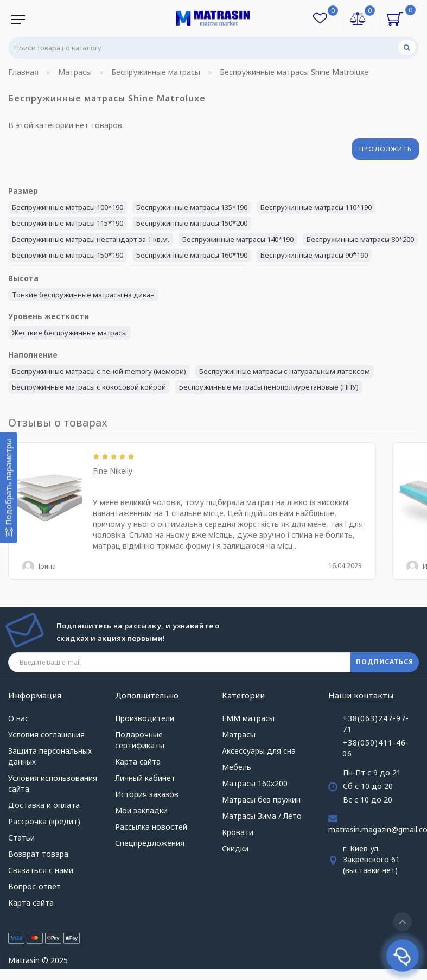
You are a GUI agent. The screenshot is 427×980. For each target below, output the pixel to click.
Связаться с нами (41, 870)
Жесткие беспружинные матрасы (69, 333)
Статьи (21, 838)
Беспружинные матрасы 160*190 (192, 255)
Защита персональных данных (50, 756)
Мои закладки (141, 810)
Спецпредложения (150, 843)
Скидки (235, 848)
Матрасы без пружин (261, 800)
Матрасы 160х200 (255, 783)
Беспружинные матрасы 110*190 (316, 207)
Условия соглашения (46, 734)
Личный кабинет (145, 778)
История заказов (147, 794)
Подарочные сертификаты (140, 740)
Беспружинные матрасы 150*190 (68, 255)
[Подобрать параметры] (9, 488)
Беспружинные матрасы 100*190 (68, 207)
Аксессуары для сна (259, 751)
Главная (23, 72)
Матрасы (239, 734)
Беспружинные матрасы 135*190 (192, 207)
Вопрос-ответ (34, 886)
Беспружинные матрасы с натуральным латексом (285, 371)
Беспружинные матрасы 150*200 (192, 223)
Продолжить (385, 149)
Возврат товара (38, 854)
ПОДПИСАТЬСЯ (385, 662)
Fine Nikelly (113, 471)
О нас (18, 718)
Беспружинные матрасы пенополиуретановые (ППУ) (269, 387)
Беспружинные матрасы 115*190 (68, 223)
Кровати (238, 832)
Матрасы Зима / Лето (262, 816)
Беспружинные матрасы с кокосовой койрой (89, 387)
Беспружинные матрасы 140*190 (238, 239)
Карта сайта (31, 903)
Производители (145, 718)
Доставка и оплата (44, 805)
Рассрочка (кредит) (44, 821)
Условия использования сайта (53, 783)
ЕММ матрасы (248, 718)
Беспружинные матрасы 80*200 (360, 239)
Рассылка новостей (151, 827)
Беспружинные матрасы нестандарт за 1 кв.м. (91, 239)
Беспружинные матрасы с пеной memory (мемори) (99, 371)
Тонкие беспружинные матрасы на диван (83, 295)
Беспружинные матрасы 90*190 (314, 255)
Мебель (237, 767)
